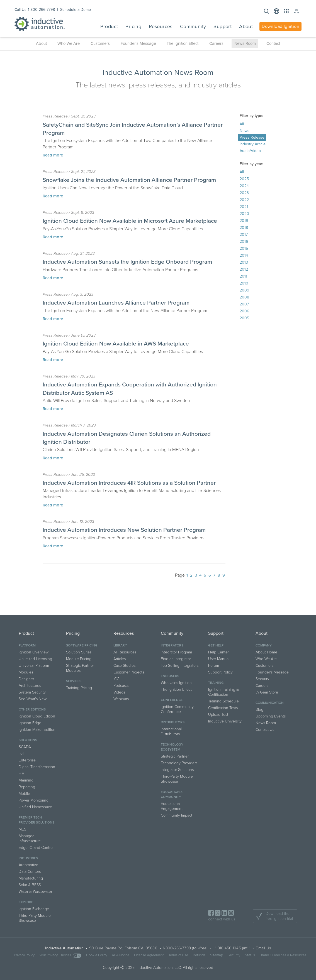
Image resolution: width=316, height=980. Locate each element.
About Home (266, 652)
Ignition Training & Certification (223, 692)
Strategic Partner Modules (80, 668)
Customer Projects (129, 672)
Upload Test (218, 715)
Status (250, 955)
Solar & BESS (30, 885)
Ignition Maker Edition (37, 730)
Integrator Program (176, 652)
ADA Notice (121, 955)
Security (262, 679)
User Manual (219, 659)
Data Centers (30, 872)
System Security (32, 692)
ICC (116, 679)
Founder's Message (138, 43)
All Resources (125, 652)
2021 (244, 207)
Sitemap (217, 955)
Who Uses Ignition (176, 683)
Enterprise (27, 760)
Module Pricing (79, 659)
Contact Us (265, 730)
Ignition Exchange (34, 909)
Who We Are (69, 43)
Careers (216, 43)
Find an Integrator (176, 659)
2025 (244, 179)
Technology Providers (179, 763)
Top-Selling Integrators (180, 666)
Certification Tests (223, 708)
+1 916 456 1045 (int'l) (232, 948)
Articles (120, 659)
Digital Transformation (37, 767)
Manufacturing (31, 878)
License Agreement (149, 955)
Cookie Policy (97, 955)
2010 (244, 283)
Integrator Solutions (177, 770)
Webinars (121, 699)
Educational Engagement (172, 806)
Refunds (199, 955)
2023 (244, 193)
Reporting (27, 787)
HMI (22, 774)
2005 (244, 318)
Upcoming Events (271, 716)
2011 (243, 276)
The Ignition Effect (183, 43)
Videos (119, 692)
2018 (244, 228)
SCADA (25, 747)
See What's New (33, 699)
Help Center (218, 652)
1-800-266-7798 (41, 10)
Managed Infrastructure (30, 838)
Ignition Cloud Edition (37, 716)
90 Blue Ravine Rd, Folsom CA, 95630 (123, 948)
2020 (244, 214)
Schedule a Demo (76, 10)
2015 (244, 248)
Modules (26, 672)
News (245, 131)
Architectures (30, 686)
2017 (244, 235)
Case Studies (124, 666)
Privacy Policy (24, 955)
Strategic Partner (175, 756)
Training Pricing (79, 688)
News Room (245, 43)
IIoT (21, 754)
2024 (244, 186)
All (242, 124)
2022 (244, 200)
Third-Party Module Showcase (35, 918)
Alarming (26, 780)
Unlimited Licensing (35, 659)
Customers (100, 43)
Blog (259, 710)
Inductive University (225, 721)
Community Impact (177, 815)
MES (22, 829)
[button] (276, 11)
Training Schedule (223, 701)
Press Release (252, 137)
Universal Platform (34, 666)
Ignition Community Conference (177, 709)
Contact (273, 43)
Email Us (263, 948)
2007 (244, 304)
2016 (244, 242)
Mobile (24, 794)
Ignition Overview (34, 652)
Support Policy (220, 672)
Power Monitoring (34, 800)
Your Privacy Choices (60, 955)
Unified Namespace (35, 807)
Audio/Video (250, 151)
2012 (244, 269)
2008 (244, 297)
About (41, 43)
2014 (244, 255)
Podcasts (121, 686)
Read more (53, 155)
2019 (244, 221)
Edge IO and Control (36, 848)
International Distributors (171, 732)
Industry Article (253, 144)
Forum (214, 666)
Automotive (28, 865)
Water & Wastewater (35, 892)
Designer (26, 679)
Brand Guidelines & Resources (283, 955)
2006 (244, 311)
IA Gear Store (267, 692)
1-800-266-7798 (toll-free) (185, 948)
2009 (244, 290)
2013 (244, 262)
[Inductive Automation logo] (40, 24)
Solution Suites (79, 652)
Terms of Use (178, 955)
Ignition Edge (30, 723)
